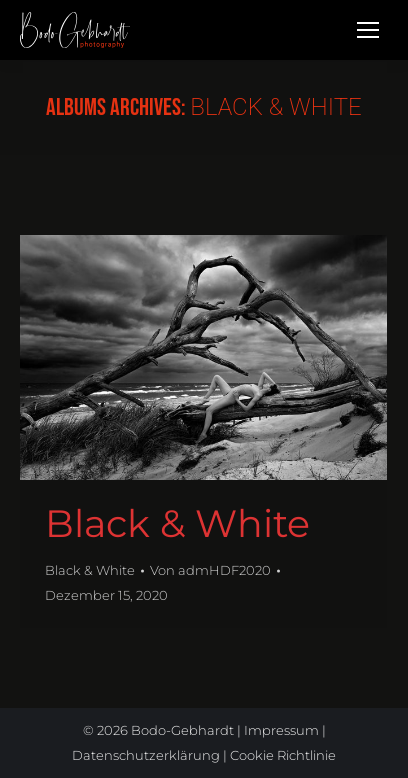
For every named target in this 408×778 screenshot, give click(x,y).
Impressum (281, 730)
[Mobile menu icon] (368, 30)
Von (210, 570)
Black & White (177, 523)
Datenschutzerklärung (146, 755)
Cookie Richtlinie (283, 755)
